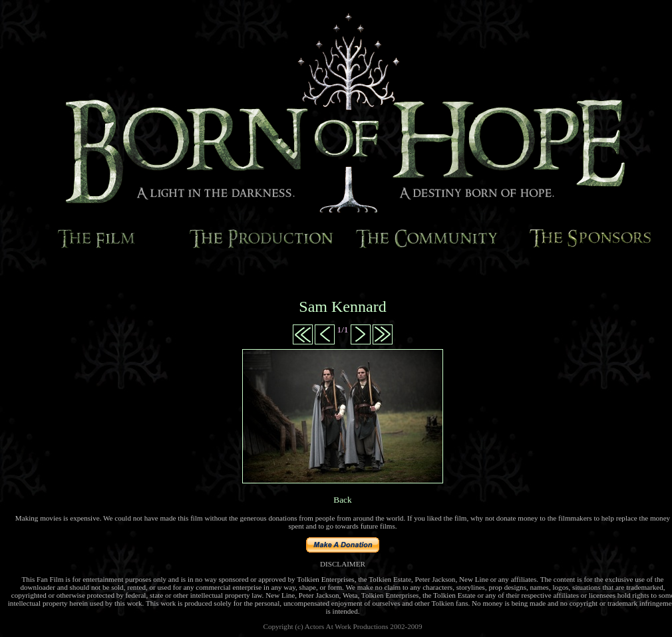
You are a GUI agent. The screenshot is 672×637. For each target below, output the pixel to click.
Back (342, 500)
